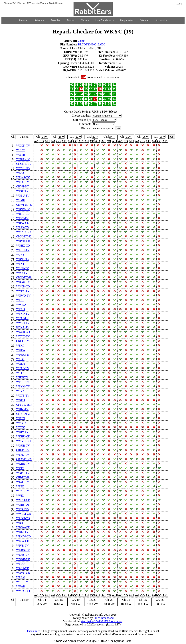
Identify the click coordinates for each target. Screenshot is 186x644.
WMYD (21, 423)
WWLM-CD (24, 514)
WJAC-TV (23, 482)
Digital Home (56, 3)
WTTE (20, 373)
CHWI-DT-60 (24, 205)
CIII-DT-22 (23, 450)
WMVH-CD (23, 441)
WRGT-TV (23, 509)
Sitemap (145, 20)
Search (55, 20)
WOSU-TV (23, 196)
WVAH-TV (23, 323)
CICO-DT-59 (24, 459)
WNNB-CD (23, 559)
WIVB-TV (22, 546)
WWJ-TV (22, 273)
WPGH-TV (23, 250)
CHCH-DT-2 (24, 164)
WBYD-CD (23, 241)
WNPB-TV (23, 473)
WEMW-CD (24, 536)
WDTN (21, 418)
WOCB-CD (23, 286)
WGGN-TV (23, 146)
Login (179, 4)
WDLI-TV (22, 532)
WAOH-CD (23, 518)
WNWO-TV (23, 296)
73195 (82, 41)
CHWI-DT (22, 186)
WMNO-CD (23, 232)
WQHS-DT (23, 505)
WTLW (21, 150)
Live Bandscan (104, 20)
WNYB (21, 155)
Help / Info (126, 20)
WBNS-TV (23, 259)
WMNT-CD (23, 500)
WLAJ (20, 173)
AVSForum (42, 3)
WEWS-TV (23, 177)
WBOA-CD (23, 527)
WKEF (20, 468)
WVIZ (20, 496)
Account (160, 20)
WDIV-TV (22, 432)
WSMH (21, 200)
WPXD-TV (23, 314)
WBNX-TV (23, 209)
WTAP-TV (23, 491)
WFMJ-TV (23, 455)
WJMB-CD (23, 214)
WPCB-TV (23, 382)
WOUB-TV (23, 446)
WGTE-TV (23, 396)
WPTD (20, 486)
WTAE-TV (23, 368)
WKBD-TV (23, 464)
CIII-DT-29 (23, 477)
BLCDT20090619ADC (92, 44)
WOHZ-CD (23, 246)
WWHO (21, 305)
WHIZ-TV (22, 409)
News (22, 20)
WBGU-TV (23, 282)
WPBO (20, 564)
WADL (20, 359)
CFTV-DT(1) (24, 405)
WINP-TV (22, 191)
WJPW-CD (23, 223)
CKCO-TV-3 (24, 341)
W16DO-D (23, 355)
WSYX (20, 391)
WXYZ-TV (23, 336)
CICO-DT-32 (24, 236)
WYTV (21, 427)
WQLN (21, 364)
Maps (84, 20)
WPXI (20, 300)
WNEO (21, 400)
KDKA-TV (23, 327)
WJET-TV (22, 377)
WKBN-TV (23, 550)
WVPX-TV (23, 291)
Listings (38, 20)
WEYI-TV (22, 218)
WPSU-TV (23, 182)
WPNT (20, 264)
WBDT (20, 523)
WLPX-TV (23, 227)
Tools (70, 20)
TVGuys (31, 3)
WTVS (20, 255)
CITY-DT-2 (23, 414)
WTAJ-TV (22, 318)
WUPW (21, 350)
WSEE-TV (23, 268)
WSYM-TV (23, 386)
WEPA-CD (23, 541)
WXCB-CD (23, 332)
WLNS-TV (23, 555)
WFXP (20, 346)
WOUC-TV (23, 159)
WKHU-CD (23, 436)
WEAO (21, 309)
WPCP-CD (23, 568)
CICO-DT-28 (24, 277)
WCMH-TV (23, 168)
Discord (21, 3)
